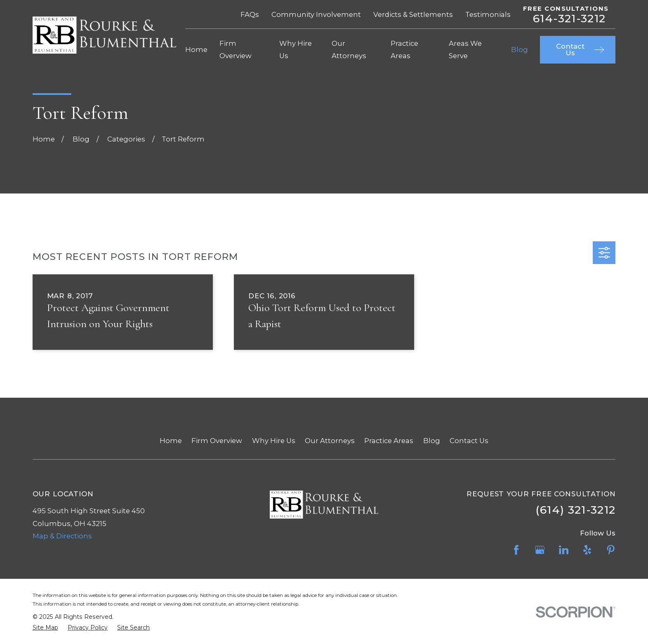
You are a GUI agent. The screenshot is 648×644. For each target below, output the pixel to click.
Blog (432, 441)
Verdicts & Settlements (413, 14)
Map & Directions (62, 536)
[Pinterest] (611, 550)
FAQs (250, 14)
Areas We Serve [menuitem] (465, 50)
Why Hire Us (274, 441)
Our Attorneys (330, 441)
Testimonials (488, 14)
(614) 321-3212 (576, 510)
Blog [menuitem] (520, 50)
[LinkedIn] (564, 550)
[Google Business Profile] (540, 550)
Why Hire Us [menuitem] (296, 50)
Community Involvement (316, 14)
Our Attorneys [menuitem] (349, 50)
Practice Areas (389, 441)
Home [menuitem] (196, 50)
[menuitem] (45, 628)
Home (171, 441)
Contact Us (469, 441)
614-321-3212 (569, 19)
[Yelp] (587, 550)
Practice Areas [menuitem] (404, 50)
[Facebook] (516, 550)
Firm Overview (217, 441)
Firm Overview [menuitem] (236, 50)
